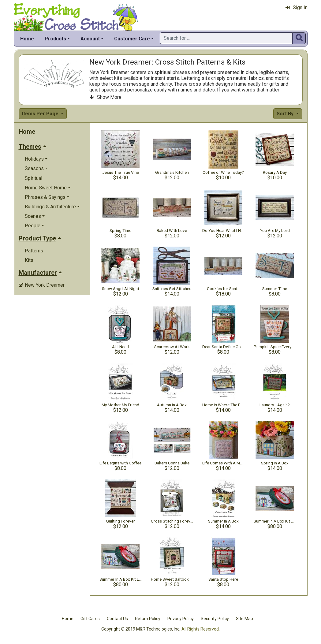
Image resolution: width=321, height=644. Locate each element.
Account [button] (90, 39)
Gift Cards (90, 619)
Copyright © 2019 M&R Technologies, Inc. (141, 629)
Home (27, 39)
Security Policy (215, 619)
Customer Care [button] (132, 39)
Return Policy (148, 619)
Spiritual (34, 178)
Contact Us (117, 619)
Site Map (244, 619)
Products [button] (55, 39)
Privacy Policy (181, 619)
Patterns (34, 251)
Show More (105, 97)
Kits (29, 260)
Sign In (297, 7)
